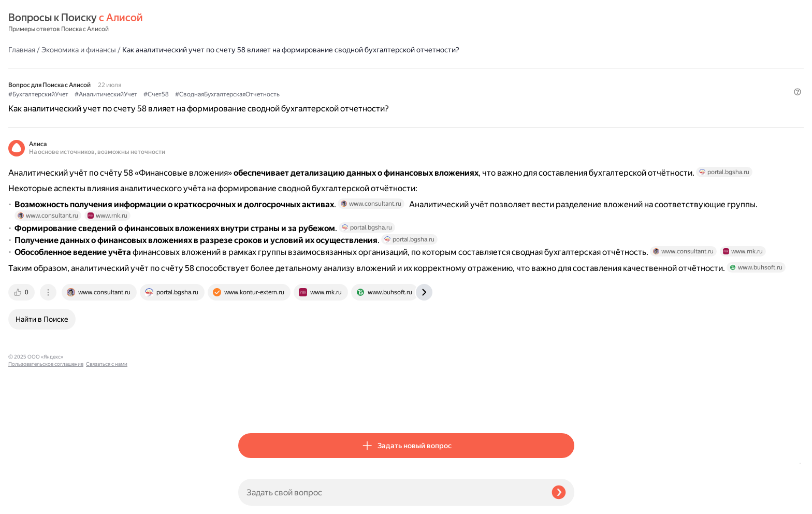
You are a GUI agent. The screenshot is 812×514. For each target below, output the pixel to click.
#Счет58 (386, 78)
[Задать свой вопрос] (391, 492)
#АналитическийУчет (336, 78)
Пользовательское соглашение (46, 495)
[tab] (252, 407)
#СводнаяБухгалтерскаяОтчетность (457, 78)
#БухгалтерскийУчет (268, 78)
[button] (568, 95)
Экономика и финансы (309, 23)
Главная (252, 23)
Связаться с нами (29, 502)
